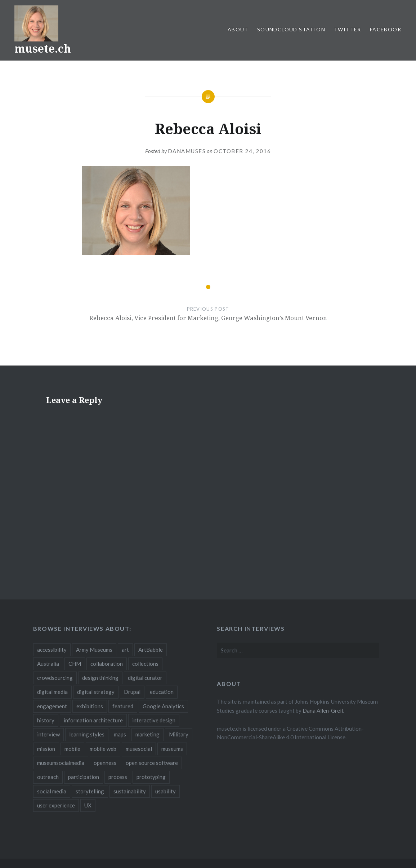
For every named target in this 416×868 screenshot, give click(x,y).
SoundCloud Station (291, 29)
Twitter (348, 29)
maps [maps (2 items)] (120, 734)
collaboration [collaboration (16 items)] (107, 664)
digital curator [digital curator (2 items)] (145, 678)
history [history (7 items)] (46, 720)
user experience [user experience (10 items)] (56, 805)
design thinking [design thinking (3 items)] (100, 678)
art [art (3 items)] (125, 650)
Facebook (386, 29)
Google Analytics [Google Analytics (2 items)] (163, 706)
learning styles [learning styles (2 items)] (87, 734)
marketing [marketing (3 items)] (147, 734)
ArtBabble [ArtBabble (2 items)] (151, 650)
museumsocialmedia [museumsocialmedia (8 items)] (61, 763)
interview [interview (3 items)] (48, 734)
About (238, 29)
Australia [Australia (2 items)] (48, 664)
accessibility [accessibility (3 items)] (52, 650)
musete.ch (43, 48)
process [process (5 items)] (118, 777)
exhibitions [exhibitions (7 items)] (90, 706)
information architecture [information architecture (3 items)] (93, 720)
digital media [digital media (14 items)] (52, 692)
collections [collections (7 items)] (145, 664)
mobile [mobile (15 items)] (72, 749)
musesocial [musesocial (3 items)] (139, 749)
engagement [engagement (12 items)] (52, 706)
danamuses (187, 151)
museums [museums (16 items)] (172, 749)
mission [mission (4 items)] (46, 749)
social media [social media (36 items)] (52, 791)
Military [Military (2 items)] (179, 734)
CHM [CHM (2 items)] (75, 664)
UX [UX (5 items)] (88, 805)
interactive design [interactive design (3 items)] (154, 720)
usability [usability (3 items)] (165, 791)
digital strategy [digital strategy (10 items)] (96, 692)
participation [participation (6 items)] (84, 777)
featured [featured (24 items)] (123, 706)
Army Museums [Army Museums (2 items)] (94, 650)
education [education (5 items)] (162, 692)
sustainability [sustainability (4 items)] (130, 791)
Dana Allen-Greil (323, 710)
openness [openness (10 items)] (105, 763)
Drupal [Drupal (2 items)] (132, 692)
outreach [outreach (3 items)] (48, 777)
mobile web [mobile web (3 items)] (103, 749)
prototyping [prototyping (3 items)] (151, 777)
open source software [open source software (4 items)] (152, 763)
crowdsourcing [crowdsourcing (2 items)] (55, 678)
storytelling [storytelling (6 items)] (90, 791)
